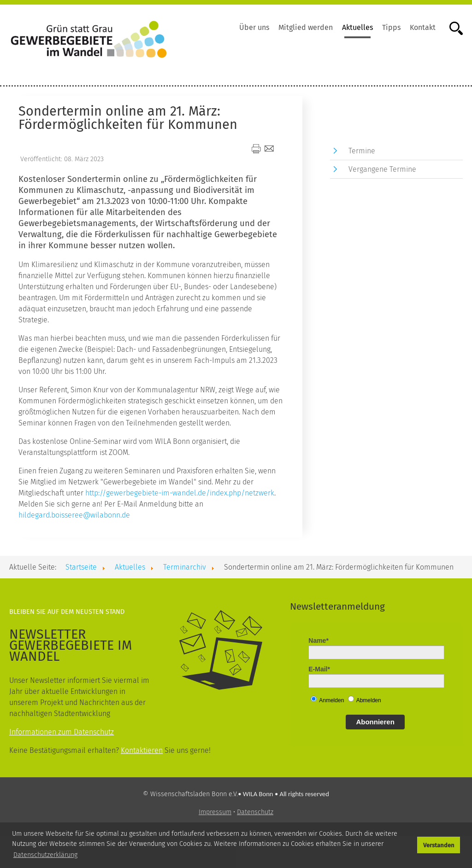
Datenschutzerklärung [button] (45, 855)
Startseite (81, 567)
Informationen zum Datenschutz (62, 732)
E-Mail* (319, 669)
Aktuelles (357, 27)
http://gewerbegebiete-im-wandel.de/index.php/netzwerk (180, 493)
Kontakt (423, 27)
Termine (362, 151)
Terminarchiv (185, 567)
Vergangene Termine (382, 169)
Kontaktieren (142, 750)
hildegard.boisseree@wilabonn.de (74, 515)
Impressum (215, 812)
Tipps (391, 27)
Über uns (254, 27)
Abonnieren (375, 722)
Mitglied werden (306, 27)
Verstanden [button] (439, 845)
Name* (319, 641)
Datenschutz (255, 812)
